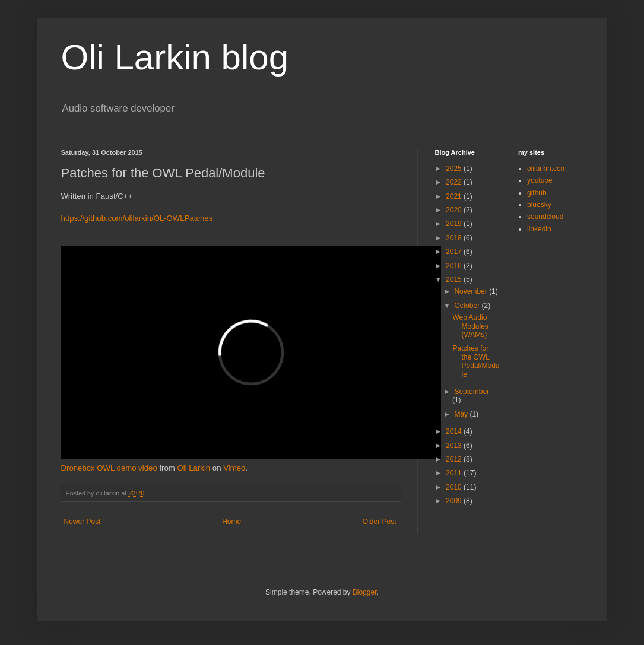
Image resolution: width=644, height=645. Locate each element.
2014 (455, 431)
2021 (455, 196)
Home (231, 522)
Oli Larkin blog (175, 57)
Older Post (380, 522)
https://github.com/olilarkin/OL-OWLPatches (137, 218)
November (472, 291)
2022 (455, 182)
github (537, 193)
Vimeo (234, 468)
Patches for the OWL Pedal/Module (476, 361)
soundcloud (545, 217)
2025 (455, 169)
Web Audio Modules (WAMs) (470, 326)
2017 (455, 252)
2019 (455, 224)
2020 (455, 210)
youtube (540, 180)
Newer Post (83, 522)
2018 (455, 238)
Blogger (365, 592)
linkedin (539, 229)
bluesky (539, 205)
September (472, 392)
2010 (455, 487)
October (468, 306)
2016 (455, 266)
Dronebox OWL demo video (109, 468)
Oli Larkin (193, 468)
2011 (455, 473)
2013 (455, 446)
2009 (455, 501)
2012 (455, 459)
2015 (455, 279)
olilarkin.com (547, 169)
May (462, 414)
